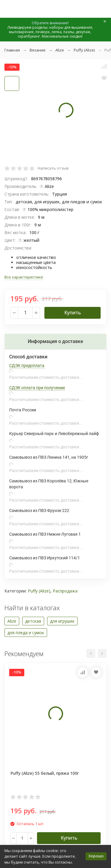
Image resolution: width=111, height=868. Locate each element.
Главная (12, 50)
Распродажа (65, 591)
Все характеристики (24, 277)
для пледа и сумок (26, 633)
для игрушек (62, 621)
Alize (60, 50)
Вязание (38, 50)
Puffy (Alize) (84, 50)
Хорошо (96, 856)
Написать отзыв (53, 168)
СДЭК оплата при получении (37, 388)
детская (33, 621)
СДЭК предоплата (27, 365)
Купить (73, 313)
